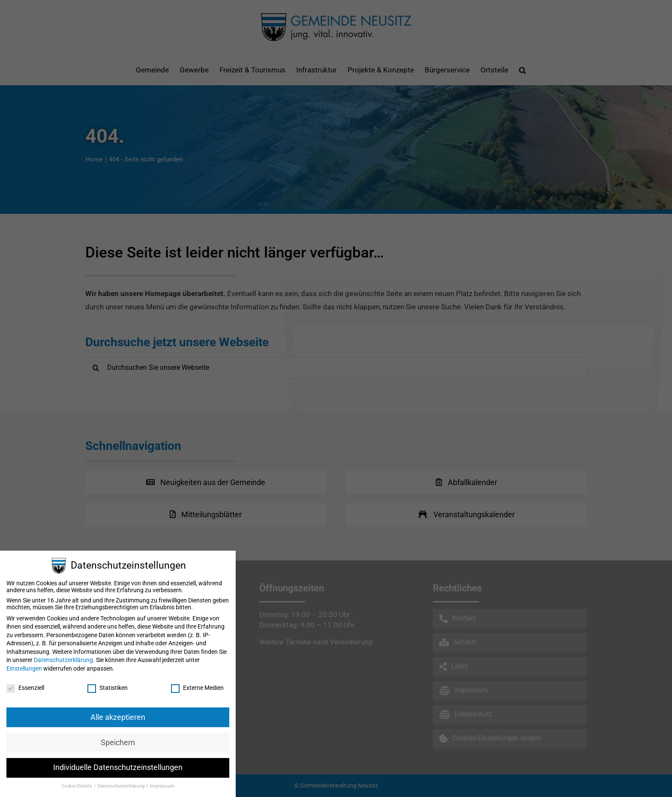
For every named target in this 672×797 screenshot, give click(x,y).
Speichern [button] (118, 743)
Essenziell (25, 688)
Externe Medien (197, 688)
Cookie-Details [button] (77, 786)
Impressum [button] (162, 786)
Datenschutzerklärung (63, 660)
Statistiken (108, 688)
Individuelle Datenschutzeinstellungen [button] (118, 767)
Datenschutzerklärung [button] (122, 786)
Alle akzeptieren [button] (118, 717)
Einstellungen (24, 668)
